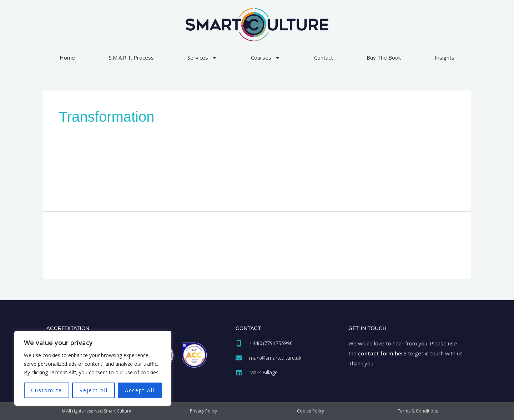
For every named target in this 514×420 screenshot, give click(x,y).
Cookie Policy (311, 411)
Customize (47, 390)
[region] (93, 368)
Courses (266, 58)
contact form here (382, 353)
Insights (445, 57)
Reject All (94, 390)
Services (202, 58)
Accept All (140, 390)
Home (67, 57)
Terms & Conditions (418, 411)
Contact (324, 57)
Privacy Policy (203, 411)
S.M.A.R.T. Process (131, 57)
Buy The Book (384, 57)
